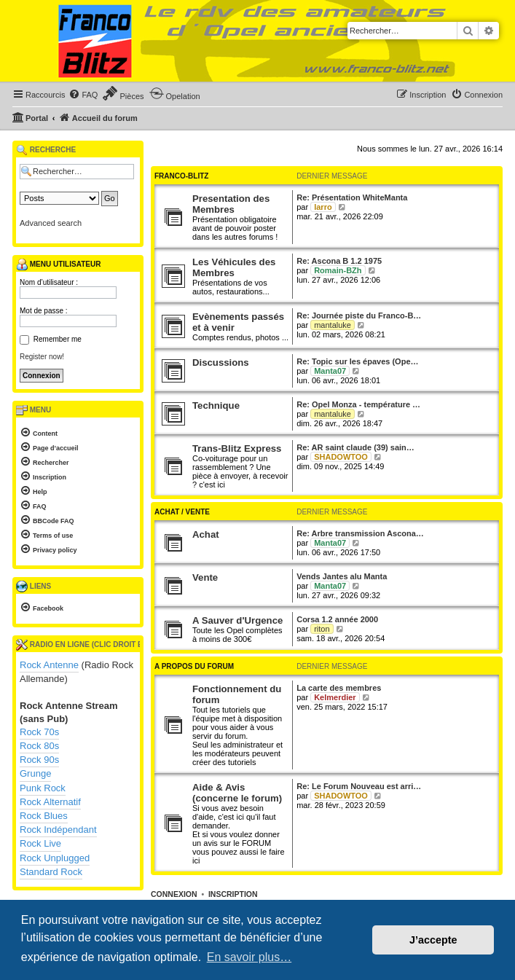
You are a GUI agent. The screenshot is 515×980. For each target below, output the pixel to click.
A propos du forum (194, 666)
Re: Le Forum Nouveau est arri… (359, 786)
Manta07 (330, 371)
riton (322, 629)
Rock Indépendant (58, 830)
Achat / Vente (182, 512)
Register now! (42, 357)
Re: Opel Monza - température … (358, 404)
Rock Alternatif (50, 802)
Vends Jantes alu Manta (342, 576)
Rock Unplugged (55, 858)
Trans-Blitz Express (237, 448)
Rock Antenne (49, 665)
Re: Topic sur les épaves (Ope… (357, 361)
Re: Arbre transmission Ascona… (360, 533)
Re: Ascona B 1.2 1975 (339, 261)
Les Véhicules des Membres (234, 267)
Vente (205, 577)
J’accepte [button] (433, 940)
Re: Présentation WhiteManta (352, 197)
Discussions (221, 362)
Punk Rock (43, 788)
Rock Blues (44, 816)
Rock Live (40, 843)
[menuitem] (83, 95)
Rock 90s (39, 760)
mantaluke (333, 325)
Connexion (174, 894)
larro (323, 207)
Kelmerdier (335, 697)
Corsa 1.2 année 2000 (337, 619)
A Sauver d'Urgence (237, 620)
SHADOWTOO (341, 457)
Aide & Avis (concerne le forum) (237, 793)
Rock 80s (39, 746)
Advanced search (51, 223)
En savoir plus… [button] (249, 957)
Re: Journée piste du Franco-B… (359, 315)
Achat (206, 534)
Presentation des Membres (231, 204)
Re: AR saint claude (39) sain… (355, 447)
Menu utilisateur (58, 264)
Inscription (233, 894)
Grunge (35, 773)
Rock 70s (39, 732)
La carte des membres (339, 688)
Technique (216, 405)
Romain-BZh (338, 270)
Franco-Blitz (181, 176)
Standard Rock (51, 872)
